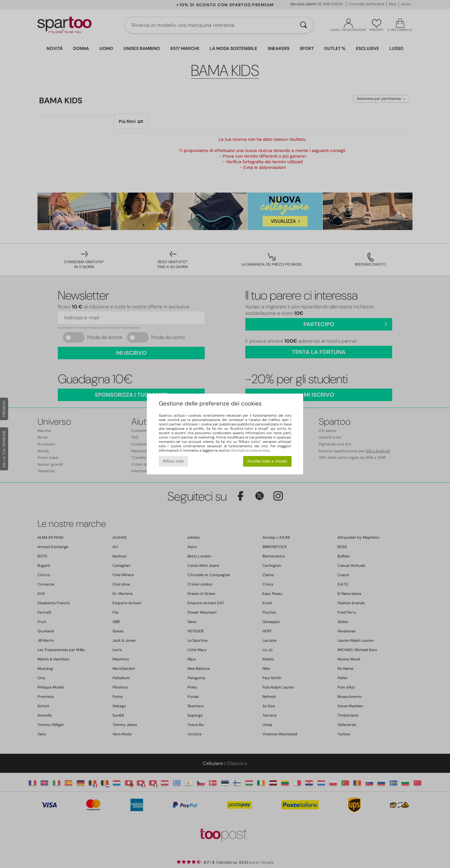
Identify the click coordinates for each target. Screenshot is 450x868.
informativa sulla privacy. (250, 450)
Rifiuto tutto (173, 461)
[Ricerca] (303, 25)
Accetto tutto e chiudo (267, 461)
